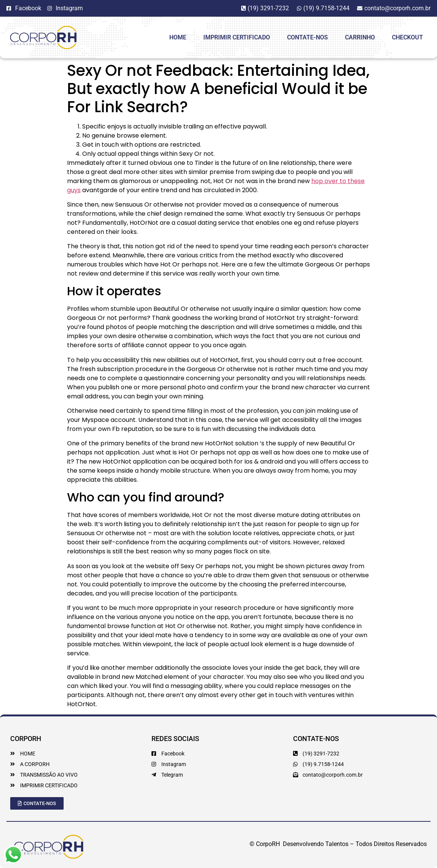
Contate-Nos (307, 37)
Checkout (407, 37)
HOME (178, 37)
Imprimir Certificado (237, 37)
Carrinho (360, 37)
